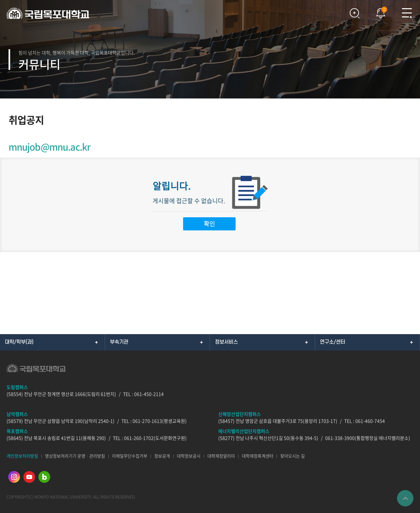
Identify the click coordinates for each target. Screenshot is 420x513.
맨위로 (405, 498)
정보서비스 (226, 342)
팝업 (377, 11)
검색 (354, 13)
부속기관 (119, 342)
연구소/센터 (333, 342)
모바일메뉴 (407, 13)
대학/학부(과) (19, 342)
